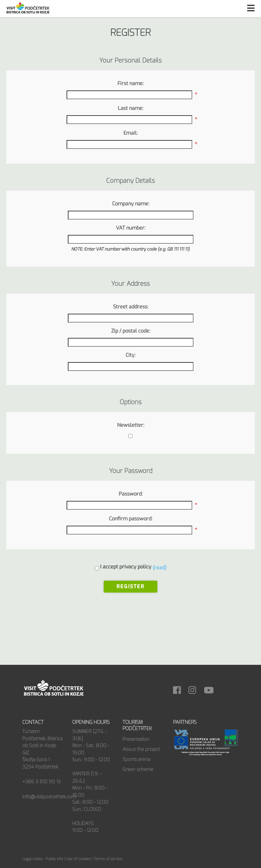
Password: (131, 494)
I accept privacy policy (126, 567)
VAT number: (131, 228)
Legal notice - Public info (43, 859)
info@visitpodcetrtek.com (49, 797)
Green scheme (138, 769)
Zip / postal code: (131, 331)
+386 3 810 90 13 (41, 782)
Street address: (131, 307)
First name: (130, 83)
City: (130, 355)
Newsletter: (131, 425)
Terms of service (108, 859)
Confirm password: (131, 519)
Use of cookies (78, 859)
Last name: (130, 108)
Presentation (136, 739)
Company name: (131, 204)
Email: (130, 133)
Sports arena (136, 759)
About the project (141, 749)
